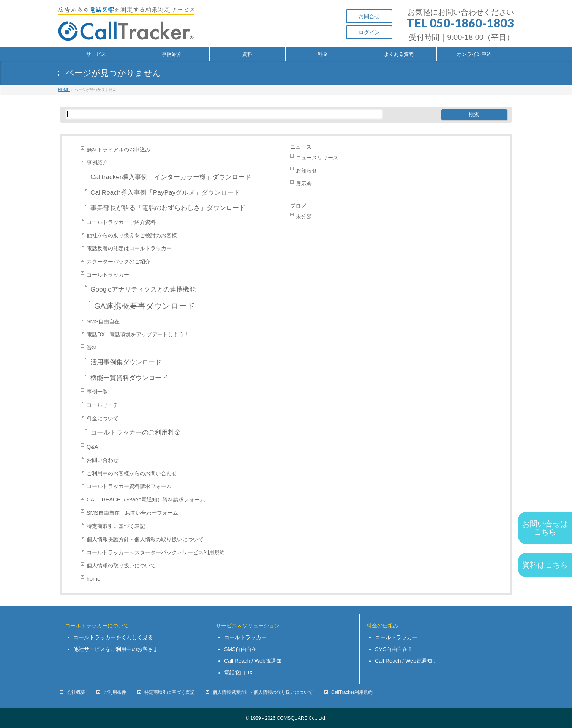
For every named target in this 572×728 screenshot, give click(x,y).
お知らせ (307, 170)
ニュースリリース (317, 158)
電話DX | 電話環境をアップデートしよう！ (138, 334)
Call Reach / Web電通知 (253, 661)
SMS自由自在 (103, 321)
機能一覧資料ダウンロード (129, 378)
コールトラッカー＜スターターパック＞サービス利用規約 (156, 552)
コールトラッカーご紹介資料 (121, 222)
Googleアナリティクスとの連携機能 (143, 289)
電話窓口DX (238, 673)
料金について (103, 418)
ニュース (301, 147)
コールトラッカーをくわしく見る (113, 637)
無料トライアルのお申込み (119, 150)
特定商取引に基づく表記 (116, 526)
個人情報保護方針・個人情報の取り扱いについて (145, 539)
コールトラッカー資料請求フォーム (129, 486)
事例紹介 (97, 162)
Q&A (92, 447)
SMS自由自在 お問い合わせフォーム (132, 513)
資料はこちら (545, 565)
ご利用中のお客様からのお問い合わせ (134, 473)
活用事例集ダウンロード (126, 362)
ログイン (369, 32)
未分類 (304, 216)
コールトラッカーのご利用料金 (136, 432)
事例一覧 (97, 392)
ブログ (298, 206)
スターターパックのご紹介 (119, 262)
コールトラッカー (108, 275)
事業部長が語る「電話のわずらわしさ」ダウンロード (168, 208)
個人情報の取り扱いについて (121, 566)
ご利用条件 (115, 692)
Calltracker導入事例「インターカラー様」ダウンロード (171, 177)
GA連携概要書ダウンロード (145, 306)
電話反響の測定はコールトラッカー (129, 248)
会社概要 (76, 692)
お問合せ (369, 16)
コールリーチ (103, 405)
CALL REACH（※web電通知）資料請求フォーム (146, 500)
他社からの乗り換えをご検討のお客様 (132, 235)
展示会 (304, 184)
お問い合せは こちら (545, 528)
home (93, 579)
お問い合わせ (103, 460)
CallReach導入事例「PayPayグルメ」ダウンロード (165, 192)
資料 (92, 348)
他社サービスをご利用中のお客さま (116, 649)
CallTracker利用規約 (352, 692)
